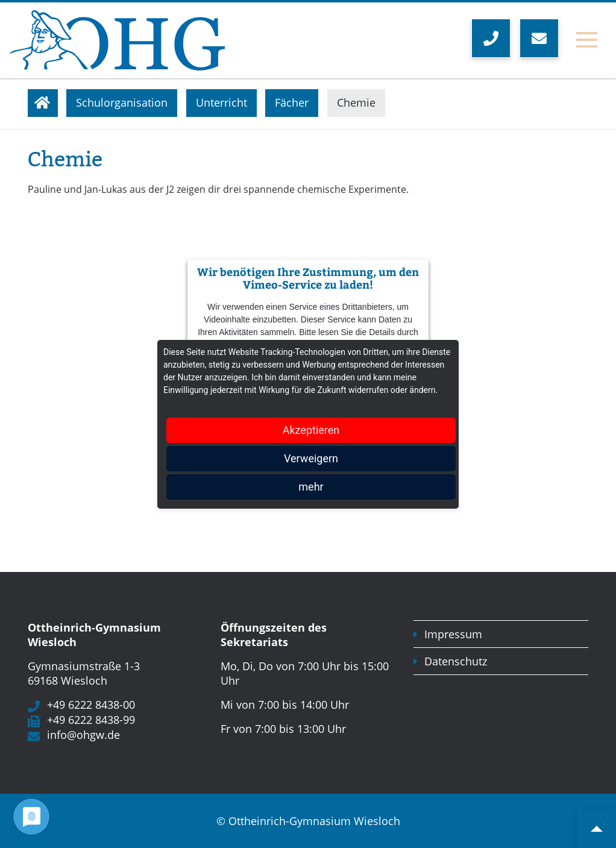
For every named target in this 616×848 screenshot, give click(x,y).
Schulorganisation (122, 102)
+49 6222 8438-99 (91, 720)
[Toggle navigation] (587, 40)
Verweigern (311, 458)
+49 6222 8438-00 (91, 705)
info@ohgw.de (83, 735)
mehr (311, 487)
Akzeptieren (311, 430)
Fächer (292, 102)
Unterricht (222, 102)
